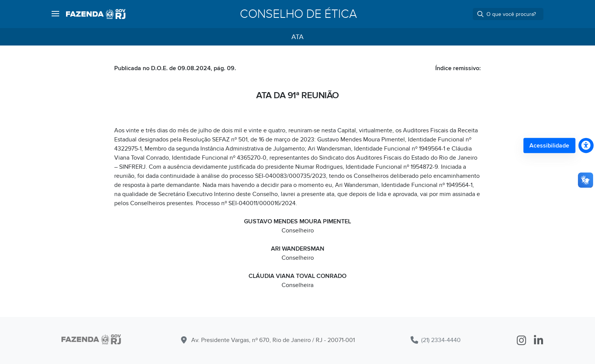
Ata (297, 37)
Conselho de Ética (298, 14)
